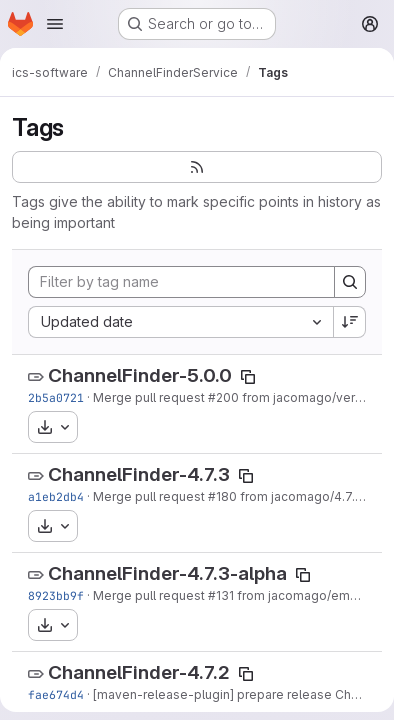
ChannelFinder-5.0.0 (140, 375)
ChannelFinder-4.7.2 (139, 672)
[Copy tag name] (248, 377)
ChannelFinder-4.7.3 (139, 474)
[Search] (350, 282)
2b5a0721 (56, 397)
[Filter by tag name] (181, 282)
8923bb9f (56, 595)
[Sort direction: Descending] (350, 322)
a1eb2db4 (56, 496)
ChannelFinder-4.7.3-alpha (167, 573)
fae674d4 (56, 694)
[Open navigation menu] (55, 24)
